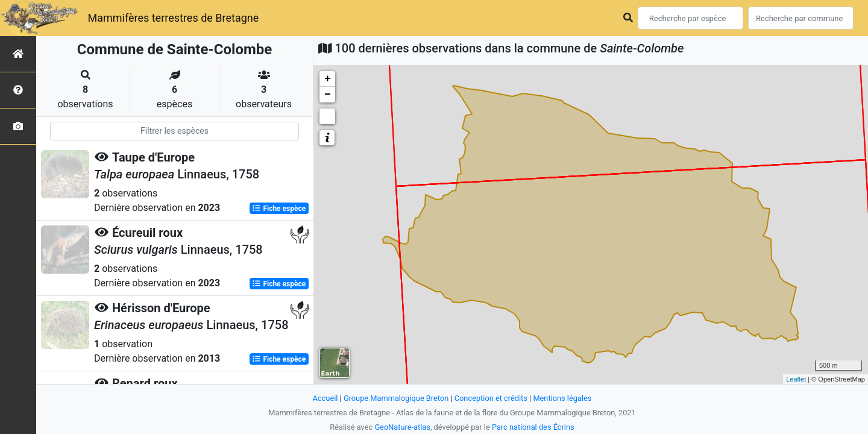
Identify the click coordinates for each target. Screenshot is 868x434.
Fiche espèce (279, 209)
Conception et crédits (491, 398)
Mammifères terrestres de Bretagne (173, 18)
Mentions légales (562, 398)
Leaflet (796, 379)
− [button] (328, 95)
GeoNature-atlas (402, 427)
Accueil (325, 398)
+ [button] (328, 79)
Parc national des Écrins (533, 427)
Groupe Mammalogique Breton (396, 398)
